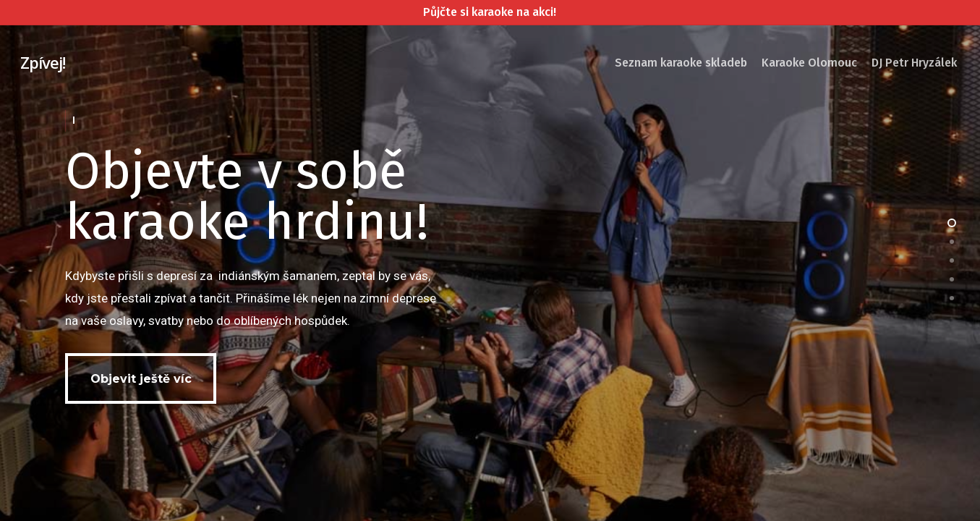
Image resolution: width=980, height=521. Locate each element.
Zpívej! (43, 62)
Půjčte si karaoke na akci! (490, 12)
